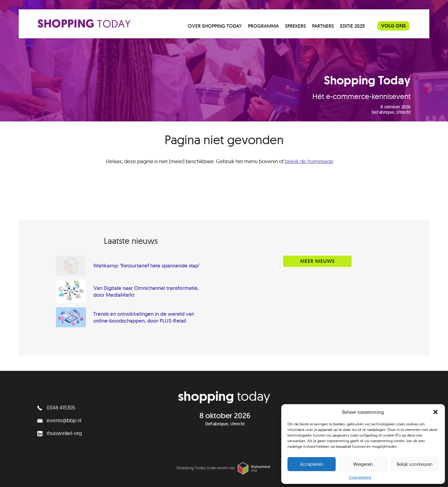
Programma (263, 26)
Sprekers (295, 26)
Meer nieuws (317, 261)
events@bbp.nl (59, 420)
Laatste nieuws (131, 241)
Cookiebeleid (360, 477)
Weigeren (363, 464)
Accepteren (312, 464)
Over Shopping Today (215, 26)
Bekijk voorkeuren (415, 464)
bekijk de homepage (309, 161)
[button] (436, 412)
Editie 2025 (352, 26)
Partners (323, 26)
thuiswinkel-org (60, 433)
